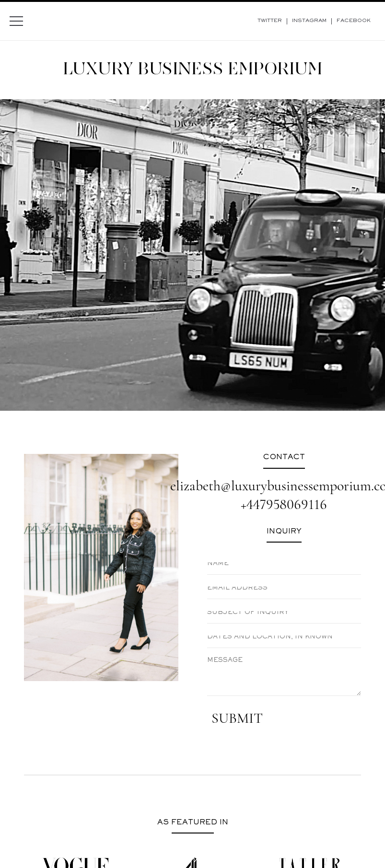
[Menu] (16, 21)
